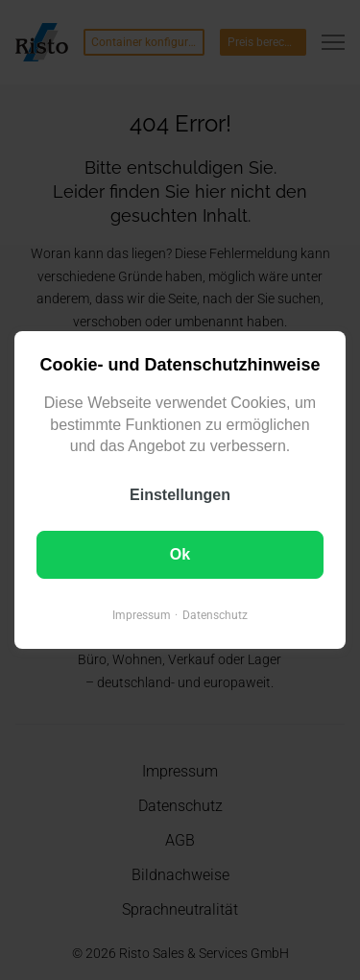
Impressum (142, 615)
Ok (180, 554)
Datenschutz (215, 615)
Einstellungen (180, 495)
